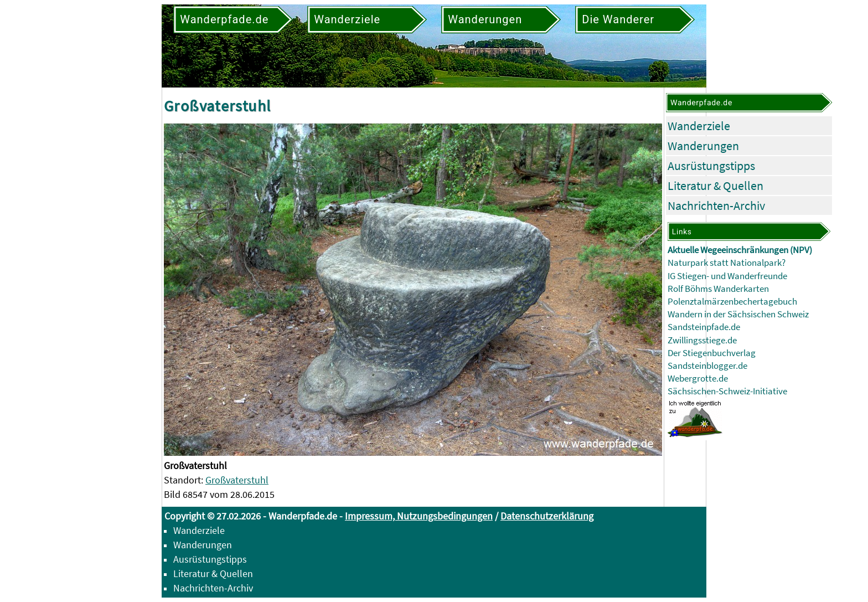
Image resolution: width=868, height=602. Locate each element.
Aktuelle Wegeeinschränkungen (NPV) (740, 250)
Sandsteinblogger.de (707, 366)
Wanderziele (699, 126)
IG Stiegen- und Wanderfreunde (727, 276)
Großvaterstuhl (237, 480)
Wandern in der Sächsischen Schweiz (738, 314)
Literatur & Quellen (715, 186)
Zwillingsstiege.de (702, 340)
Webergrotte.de (698, 379)
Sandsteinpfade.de (704, 327)
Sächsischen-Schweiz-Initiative (727, 391)
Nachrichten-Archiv (716, 205)
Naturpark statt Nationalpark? (727, 263)
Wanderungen (703, 146)
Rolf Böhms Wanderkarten (718, 289)
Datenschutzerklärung (547, 516)
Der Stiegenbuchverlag (712, 353)
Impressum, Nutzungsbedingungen (419, 516)
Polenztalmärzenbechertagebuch (732, 302)
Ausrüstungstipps (711, 166)
